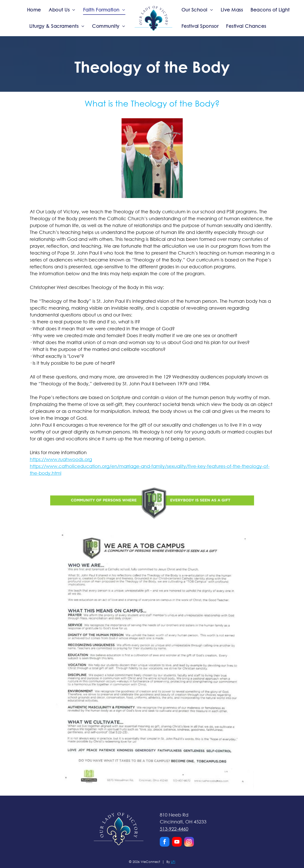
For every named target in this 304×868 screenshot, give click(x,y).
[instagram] (189, 842)
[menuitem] (34, 10)
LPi (173, 862)
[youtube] (177, 842)
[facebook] (165, 842)
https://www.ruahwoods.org (61, 459)
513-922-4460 (174, 829)
